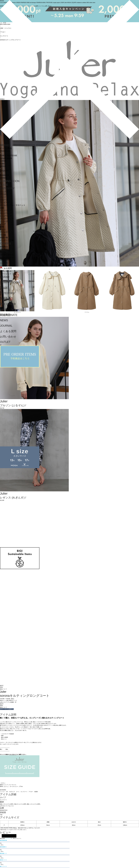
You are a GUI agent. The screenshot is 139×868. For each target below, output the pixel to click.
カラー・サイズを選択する (7, 709)
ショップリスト (7, 258)
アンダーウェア (7, 219)
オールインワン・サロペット (13, 205)
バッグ (3, 224)
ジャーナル (5, 266)
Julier (2, 164)
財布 (2, 227)
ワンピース (5, 202)
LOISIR (3, 161)
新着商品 (4, 247)
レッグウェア (6, 216)
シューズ (4, 221)
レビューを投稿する (9, 836)
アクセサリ (5, 232)
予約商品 (4, 249)
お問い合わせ (6, 271)
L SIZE (4, 185)
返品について (3, 689)
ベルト (3, 230)
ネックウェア (6, 213)
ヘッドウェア (6, 211)
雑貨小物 (4, 238)
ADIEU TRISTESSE (9, 156)
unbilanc (4, 178)
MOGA (3, 166)
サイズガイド (13, 754)
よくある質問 (6, 268)
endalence (4, 175)
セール (3, 252)
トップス (4, 192)
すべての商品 (6, 148)
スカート (4, 200)
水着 (2, 208)
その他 (3, 235)
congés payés (6, 158)
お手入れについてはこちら (7, 806)
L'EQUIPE (4, 171)
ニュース (4, 263)
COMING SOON (10, 181)
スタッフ (4, 260)
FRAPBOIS (5, 151)
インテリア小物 (7, 240)
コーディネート (7, 255)
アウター (4, 194)
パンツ (3, 197)
